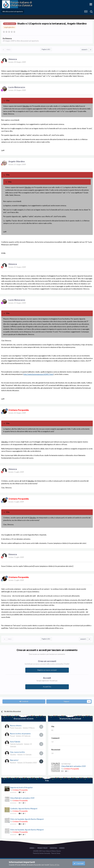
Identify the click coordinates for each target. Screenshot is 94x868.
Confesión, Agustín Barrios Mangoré (24, 809)
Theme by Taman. (56, 853)
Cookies (62, 848)
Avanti (85, 50)
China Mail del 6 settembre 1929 (74, 766)
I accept (79, 863)
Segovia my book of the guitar (21, 787)
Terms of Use (54, 865)
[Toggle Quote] (4, 101)
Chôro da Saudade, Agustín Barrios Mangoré (27, 819)
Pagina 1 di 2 (46, 49)
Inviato (17, 62)
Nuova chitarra (16, 726)
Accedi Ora (47, 687)
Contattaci (53, 848)
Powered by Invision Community (42, 853)
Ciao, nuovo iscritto (17, 752)
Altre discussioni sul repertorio (28, 41)
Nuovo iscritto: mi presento (20, 734)
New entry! (14, 760)
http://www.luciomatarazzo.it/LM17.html (38, 374)
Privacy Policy (42, 848)
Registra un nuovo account (47, 670)
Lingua (32, 848)
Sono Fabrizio (15, 742)
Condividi (24, 701)
